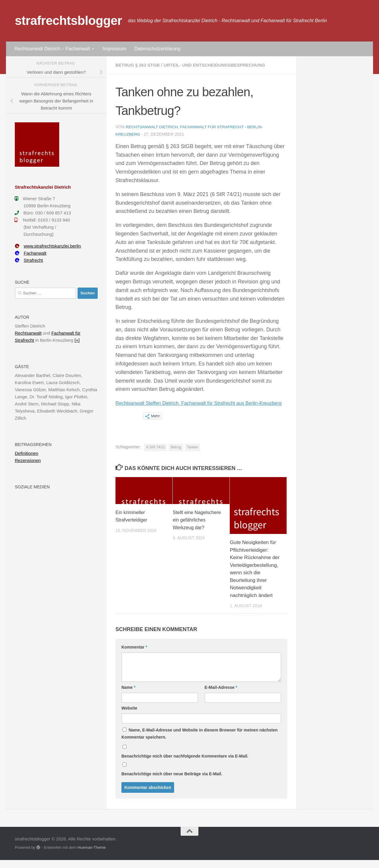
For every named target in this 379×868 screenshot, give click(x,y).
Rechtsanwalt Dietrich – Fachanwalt (52, 49)
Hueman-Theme (92, 855)
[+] (77, 340)
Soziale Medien (32, 487)
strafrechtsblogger (68, 21)
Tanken (193, 455)
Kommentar (134, 655)
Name (128, 695)
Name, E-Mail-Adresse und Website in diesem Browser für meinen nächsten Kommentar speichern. (200, 742)
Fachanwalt (31, 253)
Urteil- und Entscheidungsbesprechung (222, 65)
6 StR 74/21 (156, 455)
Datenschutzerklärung (157, 49)
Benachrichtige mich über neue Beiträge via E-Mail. (172, 782)
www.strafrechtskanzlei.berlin (48, 246)
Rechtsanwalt (28, 333)
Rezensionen (28, 460)
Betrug (176, 455)
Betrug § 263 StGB (139, 65)
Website (129, 716)
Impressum (114, 49)
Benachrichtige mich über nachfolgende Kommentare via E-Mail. (185, 764)
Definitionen (27, 453)
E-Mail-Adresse (221, 695)
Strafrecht (29, 260)
